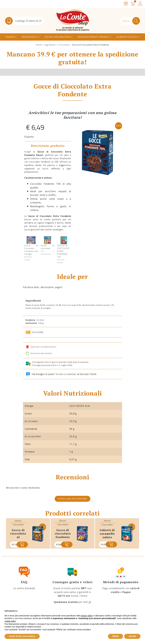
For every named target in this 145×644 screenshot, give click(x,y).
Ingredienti (29, 37)
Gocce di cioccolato (48, 247)
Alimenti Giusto (127, 37)
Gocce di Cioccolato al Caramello (18, 535)
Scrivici (60, 374)
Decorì (18, 521)
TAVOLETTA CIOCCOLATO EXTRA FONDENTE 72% (63, 251)
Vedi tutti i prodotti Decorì (43, 347)
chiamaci (72, 374)
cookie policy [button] (10, 621)
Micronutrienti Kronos (93, 37)
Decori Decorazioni (57, 37)
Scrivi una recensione (72, 499)
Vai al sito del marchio (39, 353)
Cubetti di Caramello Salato (107, 534)
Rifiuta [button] (116, 636)
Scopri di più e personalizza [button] (22, 636)
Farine (10, 37)
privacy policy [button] (87, 616)
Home (39, 45)
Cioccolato (64, 45)
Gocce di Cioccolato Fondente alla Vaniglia (31, 250)
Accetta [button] (132, 636)
